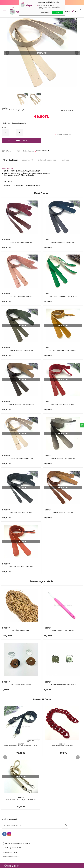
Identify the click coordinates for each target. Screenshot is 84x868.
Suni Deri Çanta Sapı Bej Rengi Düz (21, 458)
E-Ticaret (36, 865)
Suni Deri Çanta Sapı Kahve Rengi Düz (21, 404)
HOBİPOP (6, 240)
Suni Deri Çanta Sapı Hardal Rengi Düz (63, 350)
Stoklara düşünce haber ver (20, 123)
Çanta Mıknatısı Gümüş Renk (21, 684)
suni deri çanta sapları (33, 185)
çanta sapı (7, 185)
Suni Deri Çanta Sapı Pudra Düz (21, 296)
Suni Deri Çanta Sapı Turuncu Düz (21, 566)
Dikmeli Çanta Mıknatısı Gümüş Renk (63, 684)
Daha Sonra (45, 13)
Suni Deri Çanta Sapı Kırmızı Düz (63, 404)
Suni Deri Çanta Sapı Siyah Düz (21, 512)
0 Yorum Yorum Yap (67, 110)
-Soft (31, 865)
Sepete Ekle (22, 141)
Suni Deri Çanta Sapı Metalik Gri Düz (63, 458)
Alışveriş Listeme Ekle (63, 135)
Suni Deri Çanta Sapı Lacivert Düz (63, 242)
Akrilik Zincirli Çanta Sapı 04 (62, 746)
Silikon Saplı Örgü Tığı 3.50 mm (63, 630)
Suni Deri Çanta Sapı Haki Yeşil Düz (21, 350)
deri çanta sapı (18, 185)
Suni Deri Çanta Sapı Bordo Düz (21, 242)
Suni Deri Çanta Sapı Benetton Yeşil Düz (63, 296)
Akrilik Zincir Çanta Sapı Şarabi (21, 746)
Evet (57, 13)
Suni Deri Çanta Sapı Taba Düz (63, 512)
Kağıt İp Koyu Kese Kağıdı (21, 630)
